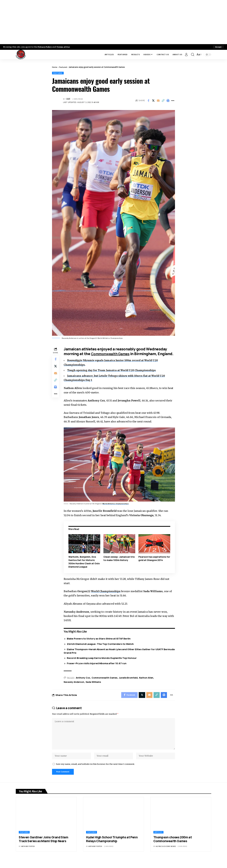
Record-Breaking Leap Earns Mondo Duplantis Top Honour (103, 663)
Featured (63, 67)
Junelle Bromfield (130, 682)
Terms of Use (64, 47)
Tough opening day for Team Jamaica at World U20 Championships (113, 375)
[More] (173, 101)
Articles (158, 841)
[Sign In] (186, 55)
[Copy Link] (163, 101)
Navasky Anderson (75, 687)
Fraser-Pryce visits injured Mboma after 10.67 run (97, 668)
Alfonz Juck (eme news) (166, 855)
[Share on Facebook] (148, 101)
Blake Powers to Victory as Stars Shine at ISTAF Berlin (99, 643)
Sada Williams (94, 687)
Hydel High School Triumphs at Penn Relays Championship (112, 848)
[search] (193, 55)
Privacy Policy (45, 47)
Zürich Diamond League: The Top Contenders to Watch (101, 648)
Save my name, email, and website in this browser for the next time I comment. (95, 772)
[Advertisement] (113, 22)
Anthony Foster (28, 855)
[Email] (158, 101)
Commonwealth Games (113, 354)
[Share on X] (153, 101)
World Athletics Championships (116, 508)
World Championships (107, 596)
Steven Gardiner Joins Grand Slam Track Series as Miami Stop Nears (43, 848)
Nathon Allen (149, 682)
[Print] (168, 101)
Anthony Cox (84, 682)
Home (55, 67)
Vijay (69, 99)
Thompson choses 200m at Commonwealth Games (173, 848)
